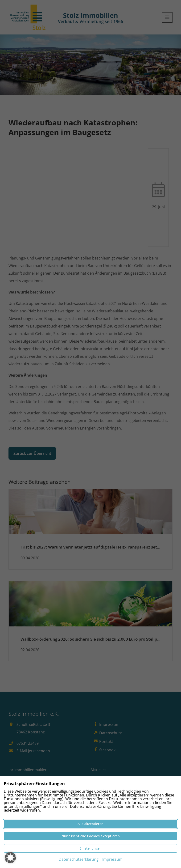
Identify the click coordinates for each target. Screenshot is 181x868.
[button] (10, 858)
